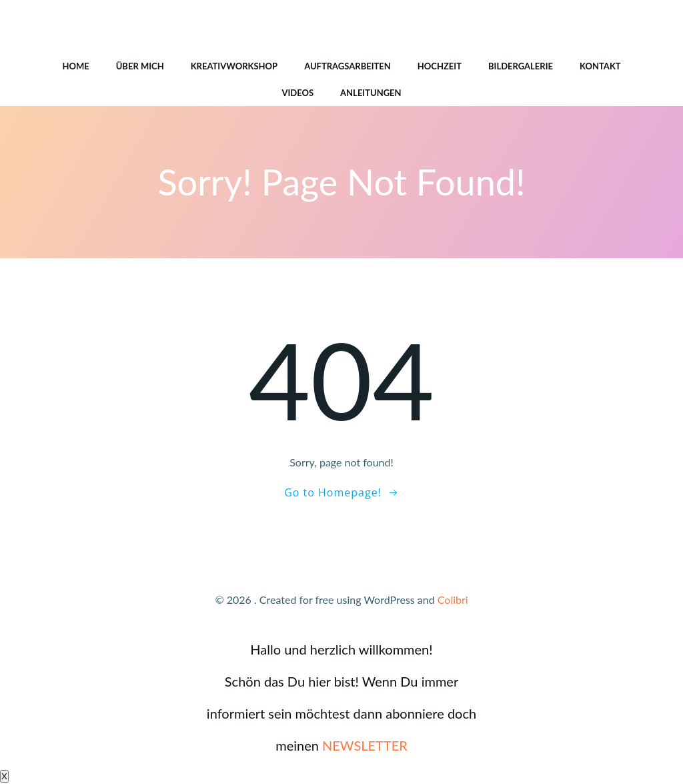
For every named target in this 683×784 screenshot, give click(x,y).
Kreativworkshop (234, 66)
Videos (297, 93)
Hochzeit (440, 66)
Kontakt (600, 66)
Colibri (453, 600)
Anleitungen (371, 93)
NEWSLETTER (365, 745)
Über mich (140, 66)
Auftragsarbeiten (348, 66)
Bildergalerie (521, 66)
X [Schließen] (4, 776)
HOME (75, 66)
